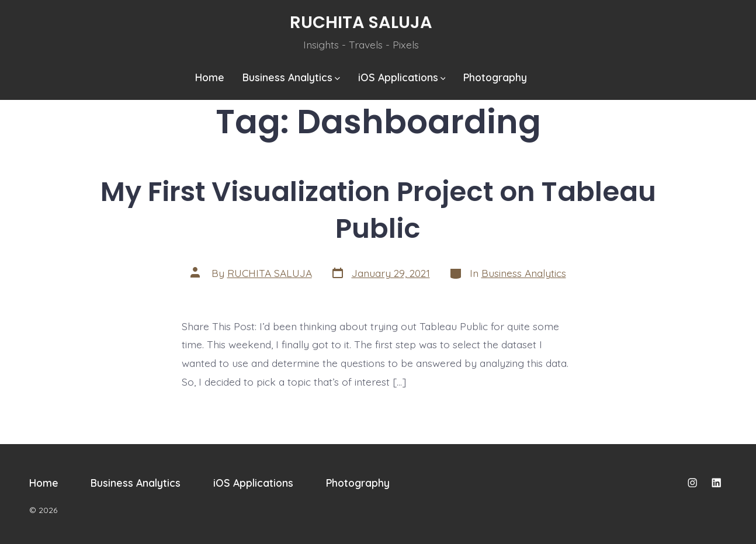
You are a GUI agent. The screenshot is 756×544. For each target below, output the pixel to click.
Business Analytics (291, 77)
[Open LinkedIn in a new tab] (716, 483)
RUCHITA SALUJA (270, 273)
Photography (495, 77)
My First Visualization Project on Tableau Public (378, 210)
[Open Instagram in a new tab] (692, 483)
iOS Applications (402, 77)
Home (210, 77)
